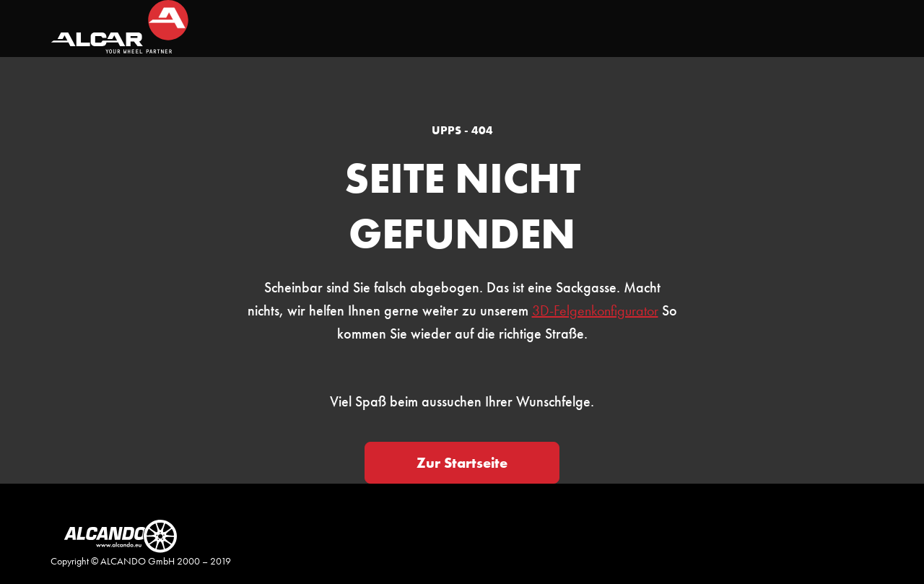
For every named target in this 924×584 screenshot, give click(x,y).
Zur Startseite (462, 463)
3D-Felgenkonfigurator (595, 310)
